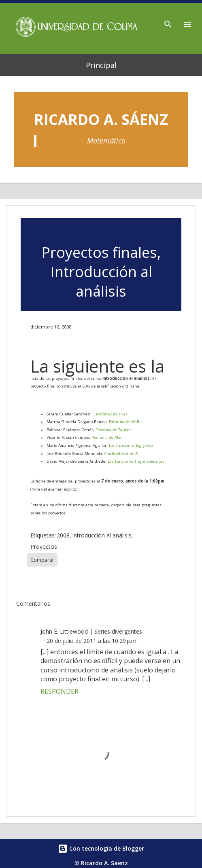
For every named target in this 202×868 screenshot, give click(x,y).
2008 (63, 535)
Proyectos (44, 547)
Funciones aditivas (110, 414)
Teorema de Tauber (114, 430)
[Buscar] (168, 22)
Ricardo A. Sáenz (101, 119)
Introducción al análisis (102, 535)
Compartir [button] (42, 560)
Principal (101, 65)
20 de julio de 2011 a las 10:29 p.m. (92, 641)
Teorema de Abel (107, 437)
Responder (60, 691)
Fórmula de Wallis (126, 422)
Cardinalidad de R (121, 454)
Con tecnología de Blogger (101, 848)
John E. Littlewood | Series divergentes (91, 631)
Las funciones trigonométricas (136, 461)
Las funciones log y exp (131, 446)
